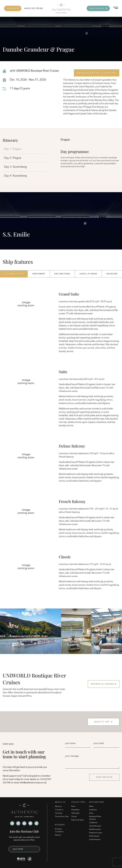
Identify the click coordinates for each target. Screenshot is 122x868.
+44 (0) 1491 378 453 (33, 8)
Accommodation (14, 274)
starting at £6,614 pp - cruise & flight (97, 73)
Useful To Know (88, 274)
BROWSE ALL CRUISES (104, 684)
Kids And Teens (62, 274)
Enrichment (39, 274)
